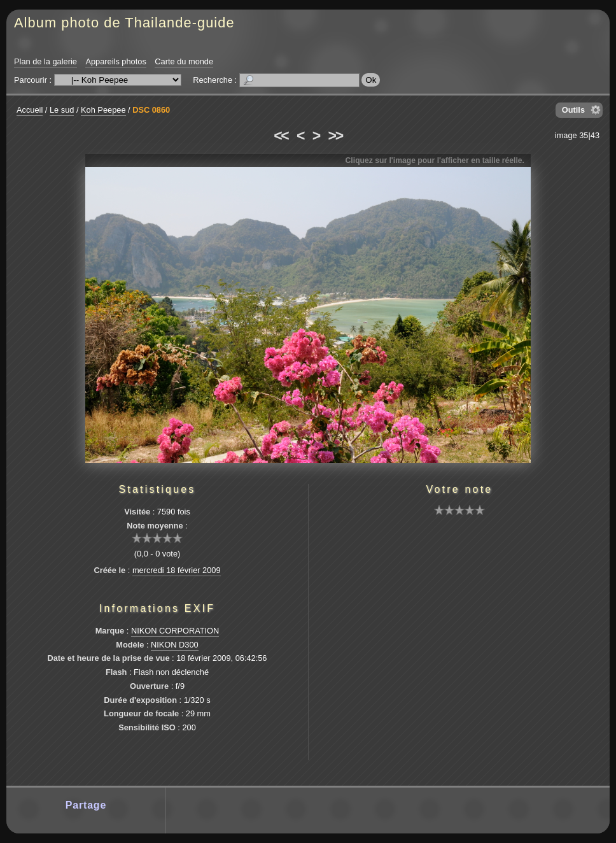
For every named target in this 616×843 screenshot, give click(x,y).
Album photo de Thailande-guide (124, 23)
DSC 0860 (151, 110)
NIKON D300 (175, 645)
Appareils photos (115, 61)
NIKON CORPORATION (175, 631)
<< (281, 136)
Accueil (30, 110)
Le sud (62, 110)
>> (335, 136)
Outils (573, 110)
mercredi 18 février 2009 (177, 570)
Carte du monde (184, 61)
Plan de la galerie (45, 61)
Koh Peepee (103, 110)
